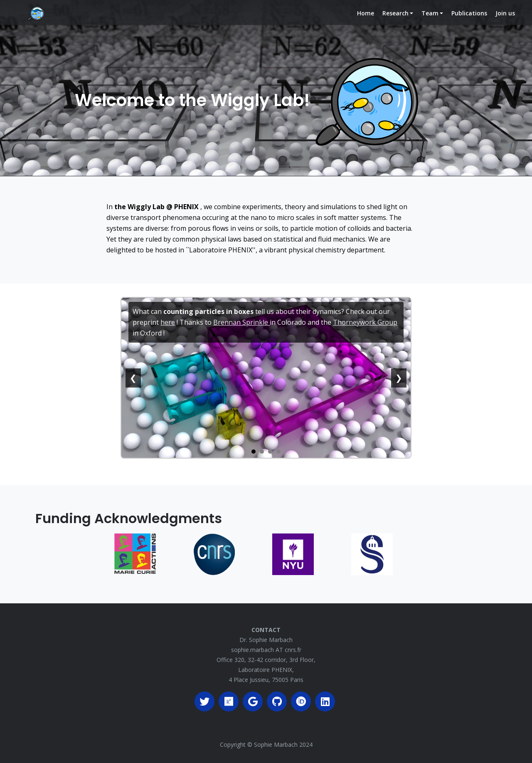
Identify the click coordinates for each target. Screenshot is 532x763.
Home (367, 20)
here (168, 322)
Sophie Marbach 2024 (283, 744)
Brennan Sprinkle (241, 322)
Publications (469, 20)
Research (395, 20)
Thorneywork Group (365, 322)
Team (430, 20)
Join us (505, 20)
